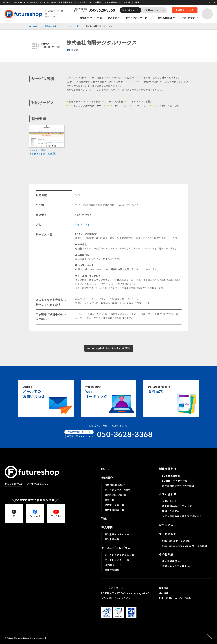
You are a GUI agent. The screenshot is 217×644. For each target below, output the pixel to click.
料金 (100, 18)
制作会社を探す (52, 26)
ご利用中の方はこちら (154, 10)
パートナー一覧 (72, 26)
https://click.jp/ (83, 224)
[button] (210, 2)
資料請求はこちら (185, 10)
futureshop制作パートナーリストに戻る (109, 348)
